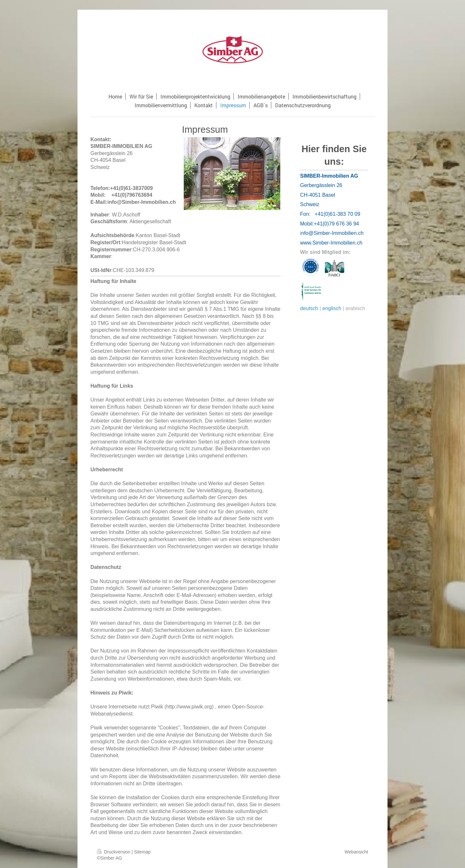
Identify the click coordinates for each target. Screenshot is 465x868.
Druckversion (114, 852)
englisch (332, 308)
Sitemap (142, 852)
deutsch (309, 308)
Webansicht (356, 852)
